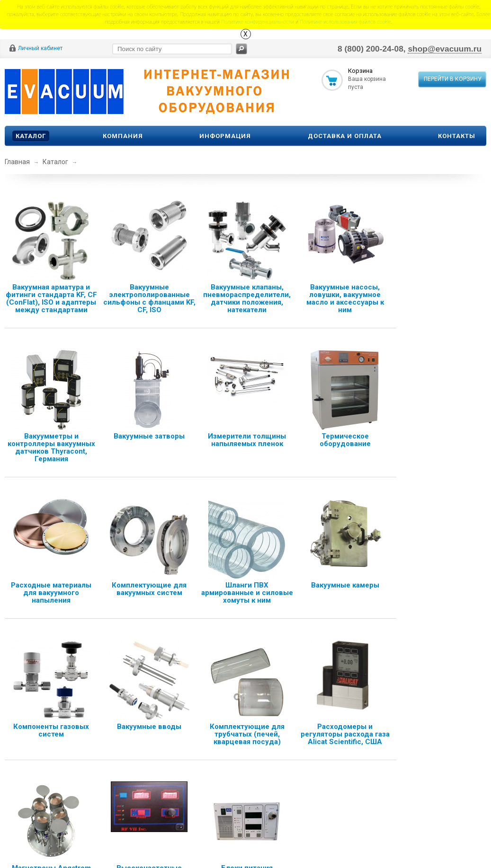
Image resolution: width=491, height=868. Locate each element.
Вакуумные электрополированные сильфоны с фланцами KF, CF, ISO (149, 298)
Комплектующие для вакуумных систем (149, 589)
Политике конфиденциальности (258, 22)
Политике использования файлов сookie (345, 22)
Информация (225, 136)
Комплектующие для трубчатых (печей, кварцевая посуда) (247, 734)
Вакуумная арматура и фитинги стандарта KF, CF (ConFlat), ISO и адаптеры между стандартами (51, 298)
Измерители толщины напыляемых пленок (247, 440)
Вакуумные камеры (345, 585)
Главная (17, 162)
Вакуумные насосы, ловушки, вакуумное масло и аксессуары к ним (345, 298)
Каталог (31, 136)
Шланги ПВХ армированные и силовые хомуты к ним (247, 593)
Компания (123, 136)
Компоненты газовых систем (51, 730)
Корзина (360, 71)
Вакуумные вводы (149, 727)
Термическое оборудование (345, 440)
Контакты (457, 136)
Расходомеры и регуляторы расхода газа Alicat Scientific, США (345, 734)
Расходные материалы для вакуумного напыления (51, 593)
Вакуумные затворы (149, 436)
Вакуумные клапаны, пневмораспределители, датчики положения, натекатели (247, 298)
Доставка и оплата (345, 136)
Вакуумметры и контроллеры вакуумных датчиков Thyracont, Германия (51, 447)
